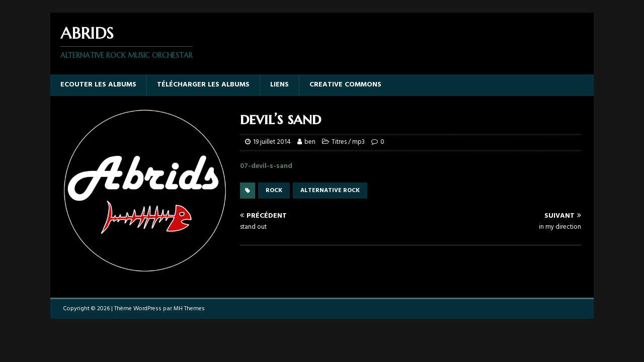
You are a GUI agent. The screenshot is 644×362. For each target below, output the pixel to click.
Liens (279, 85)
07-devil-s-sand (266, 166)
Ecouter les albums (98, 85)
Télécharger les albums (203, 85)
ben (310, 142)
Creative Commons (345, 85)
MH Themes (189, 309)
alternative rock (330, 191)
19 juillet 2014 (272, 142)
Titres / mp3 (348, 142)
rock (274, 191)
